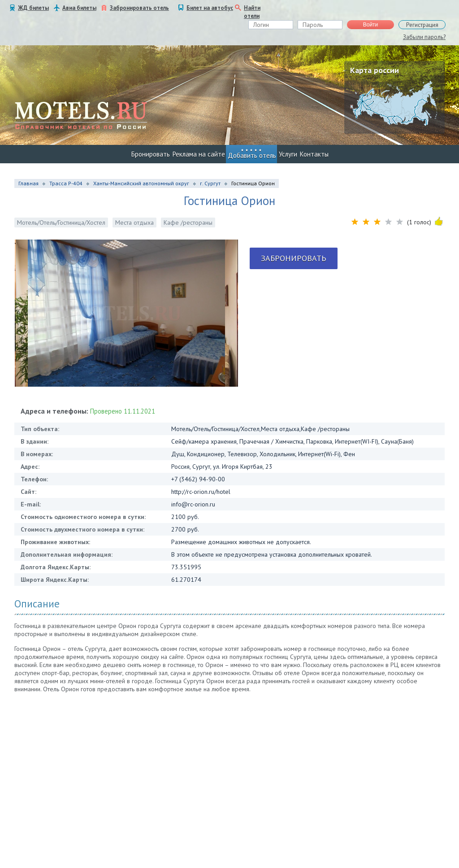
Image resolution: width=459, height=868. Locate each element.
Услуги (288, 154)
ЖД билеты (33, 8)
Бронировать (151, 154)
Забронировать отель (139, 8)
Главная (28, 183)
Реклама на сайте (199, 154)
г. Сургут (210, 183)
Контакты (314, 154)
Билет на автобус (210, 8)
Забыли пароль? (424, 37)
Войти (371, 25)
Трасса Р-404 (66, 183)
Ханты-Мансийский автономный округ (141, 183)
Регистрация (422, 25)
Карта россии (375, 70)
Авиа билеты (79, 8)
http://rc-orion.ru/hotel (201, 492)
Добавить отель (252, 155)
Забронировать (294, 258)
